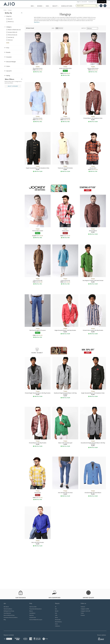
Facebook (83, 607)
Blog (5, 620)
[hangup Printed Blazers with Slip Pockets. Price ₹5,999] (38, 427)
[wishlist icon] (101, 6)
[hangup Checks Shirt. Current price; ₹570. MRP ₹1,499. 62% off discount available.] (93, 152)
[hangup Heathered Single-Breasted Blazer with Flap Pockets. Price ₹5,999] (65, 378)
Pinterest (83, 615)
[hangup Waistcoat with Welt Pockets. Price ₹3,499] (65, 152)
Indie (56, 615)
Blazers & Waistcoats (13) (14, 30)
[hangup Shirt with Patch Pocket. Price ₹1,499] (38, 526)
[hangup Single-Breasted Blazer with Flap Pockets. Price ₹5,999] (65, 314)
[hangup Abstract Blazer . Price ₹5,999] (93, 215)
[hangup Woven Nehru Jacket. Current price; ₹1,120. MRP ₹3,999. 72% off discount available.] (38, 216)
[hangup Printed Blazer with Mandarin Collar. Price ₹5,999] (93, 102)
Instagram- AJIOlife (85, 609)
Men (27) (10, 19)
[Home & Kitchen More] (73, 6)
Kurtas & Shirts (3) (13, 32)
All (56, 607)
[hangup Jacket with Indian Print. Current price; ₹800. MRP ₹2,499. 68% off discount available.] (65, 54)
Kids (56, 613)
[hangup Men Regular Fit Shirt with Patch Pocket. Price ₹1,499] (93, 265)
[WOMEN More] (43, 6)
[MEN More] (35, 6)
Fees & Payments (7, 613)
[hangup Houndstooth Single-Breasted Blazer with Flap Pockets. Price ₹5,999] (93, 427)
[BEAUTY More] (59, 6)
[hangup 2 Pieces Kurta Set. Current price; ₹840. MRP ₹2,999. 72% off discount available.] (65, 102)
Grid (53, 28)
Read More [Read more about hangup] (37, 22)
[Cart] (105, 6)
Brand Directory (58, 622)
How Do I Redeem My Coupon (36, 620)
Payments (32, 615)
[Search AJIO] (87, 6)
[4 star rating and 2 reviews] (65, 71)
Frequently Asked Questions (35, 609)
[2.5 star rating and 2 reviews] (65, 233)
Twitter (82, 613)
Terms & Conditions (8, 609)
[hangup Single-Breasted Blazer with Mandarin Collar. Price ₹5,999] (38, 152)
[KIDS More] (50, 6)
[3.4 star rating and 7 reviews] (38, 333)
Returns (31, 611)
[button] (14, 13)
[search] (97, 6)
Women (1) (11, 22)
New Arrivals (58, 620)
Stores (56, 617)
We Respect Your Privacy (9, 611)
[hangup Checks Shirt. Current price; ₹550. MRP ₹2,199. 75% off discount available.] (65, 216)
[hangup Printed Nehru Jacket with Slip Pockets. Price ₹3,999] (93, 314)
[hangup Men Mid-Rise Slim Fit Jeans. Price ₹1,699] (65, 477)
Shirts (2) (10, 40)
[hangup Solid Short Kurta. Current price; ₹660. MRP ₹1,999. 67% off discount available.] (38, 102)
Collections (57, 626)
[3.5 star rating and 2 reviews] (38, 233)
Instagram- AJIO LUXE (85, 611)
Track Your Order (33, 607)
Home (5, 10)
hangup (10, 10)
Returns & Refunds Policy (9, 615)
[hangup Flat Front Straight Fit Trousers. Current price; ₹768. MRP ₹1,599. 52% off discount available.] (38, 316)
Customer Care (92, 2)
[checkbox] (14, 19)
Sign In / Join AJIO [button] (82, 2)
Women (57, 611)
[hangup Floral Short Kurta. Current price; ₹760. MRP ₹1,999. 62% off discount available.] (38, 52)
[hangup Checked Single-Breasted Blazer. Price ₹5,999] (93, 477)
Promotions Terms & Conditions (11, 617)
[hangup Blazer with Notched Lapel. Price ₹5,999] (65, 427)
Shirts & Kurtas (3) (13, 35)
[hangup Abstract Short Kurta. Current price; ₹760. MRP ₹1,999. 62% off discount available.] (93, 52)
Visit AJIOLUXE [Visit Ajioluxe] (102, 2)
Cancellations (32, 613)
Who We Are (6, 607)
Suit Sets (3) (11, 37)
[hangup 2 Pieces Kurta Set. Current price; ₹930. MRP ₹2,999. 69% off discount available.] (38, 265)
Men (56, 609)
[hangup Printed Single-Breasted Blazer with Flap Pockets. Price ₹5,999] (38, 377)
